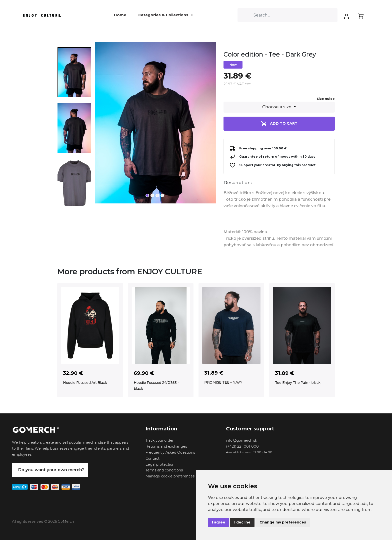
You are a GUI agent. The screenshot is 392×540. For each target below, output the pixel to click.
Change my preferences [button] (283, 522)
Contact (152, 458)
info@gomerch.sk (241, 440)
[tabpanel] (155, 125)
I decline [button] (242, 522)
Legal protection (160, 464)
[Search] (287, 15)
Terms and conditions (164, 470)
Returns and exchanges (166, 446)
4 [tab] (162, 195)
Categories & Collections (165, 15)
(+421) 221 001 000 (242, 446)
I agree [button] (219, 522)
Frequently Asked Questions (170, 452)
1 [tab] (147, 195)
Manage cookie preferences (170, 476)
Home (120, 15)
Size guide (326, 99)
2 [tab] (152, 195)
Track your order (159, 440)
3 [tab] (157, 195)
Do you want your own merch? (51, 470)
